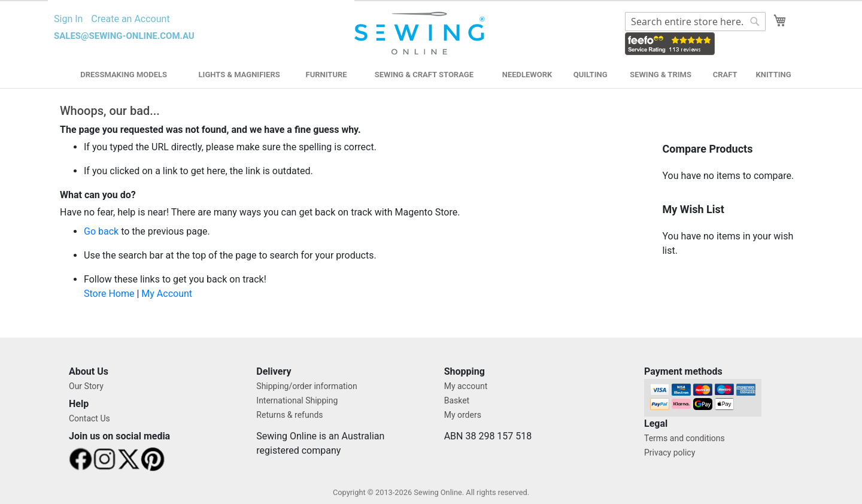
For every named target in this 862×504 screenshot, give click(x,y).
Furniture (327, 75)
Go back (101, 231)
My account (466, 386)
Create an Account (130, 19)
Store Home (109, 294)
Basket (457, 400)
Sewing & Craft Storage (424, 75)
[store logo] (421, 34)
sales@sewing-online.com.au (124, 36)
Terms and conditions (685, 438)
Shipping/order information (306, 386)
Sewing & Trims (661, 75)
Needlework (527, 75)
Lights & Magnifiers (239, 75)
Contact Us (89, 418)
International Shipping (297, 400)
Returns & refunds (289, 415)
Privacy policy (670, 453)
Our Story (86, 386)
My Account (167, 294)
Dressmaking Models (124, 75)
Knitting (773, 75)
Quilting (591, 75)
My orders (463, 415)
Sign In (68, 19)
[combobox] (695, 22)
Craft (725, 75)
